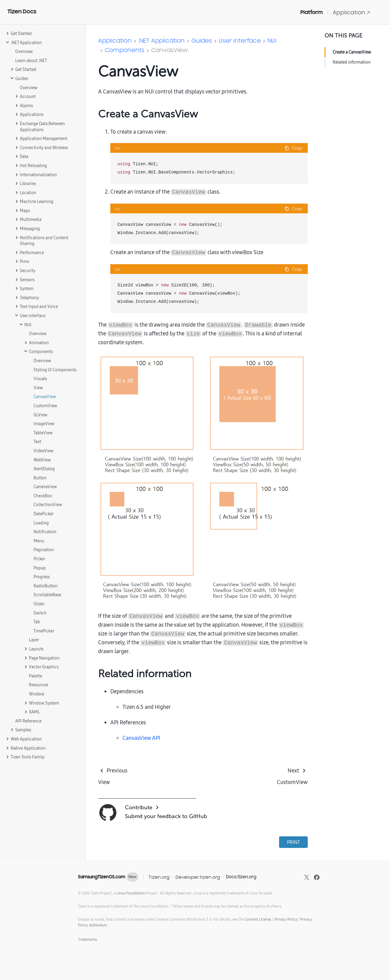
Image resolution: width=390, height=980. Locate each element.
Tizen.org (159, 877)
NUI (272, 40)
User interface (240, 40)
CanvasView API (141, 738)
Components (125, 50)
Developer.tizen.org (198, 877)
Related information (352, 62)
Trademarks (87, 939)
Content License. (258, 919)
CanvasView (170, 50)
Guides (202, 40)
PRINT (293, 842)
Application (352, 12)
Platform (312, 12)
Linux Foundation (131, 893)
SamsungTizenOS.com (102, 877)
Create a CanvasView (352, 52)
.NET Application (161, 40)
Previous (117, 770)
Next (293, 770)
